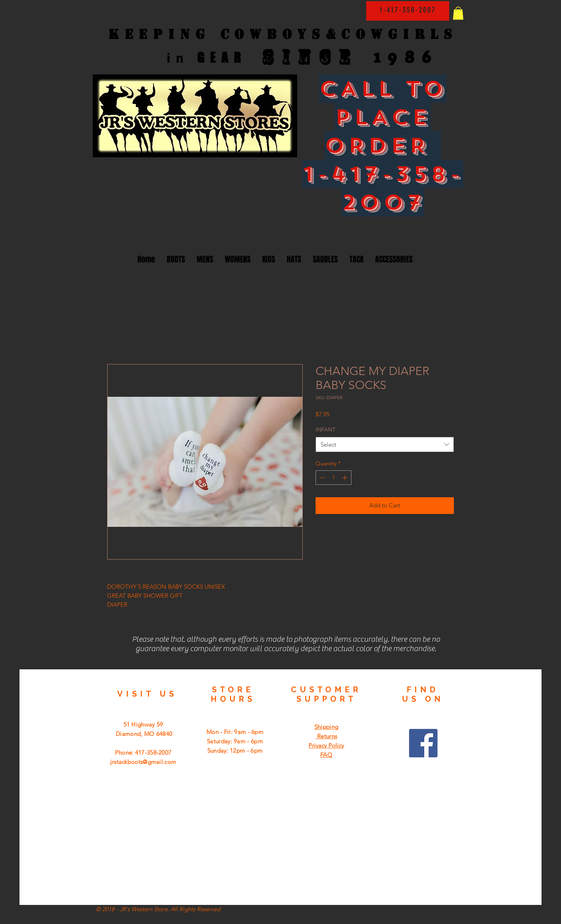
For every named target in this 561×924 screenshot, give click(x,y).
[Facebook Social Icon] (423, 743)
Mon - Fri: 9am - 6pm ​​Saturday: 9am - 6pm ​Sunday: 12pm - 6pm (235, 741)
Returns (326, 736)
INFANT (325, 429)
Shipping (326, 727)
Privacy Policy (326, 745)
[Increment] (345, 478)
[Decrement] (322, 478)
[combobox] (385, 444)
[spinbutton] (333, 478)
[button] (458, 13)
